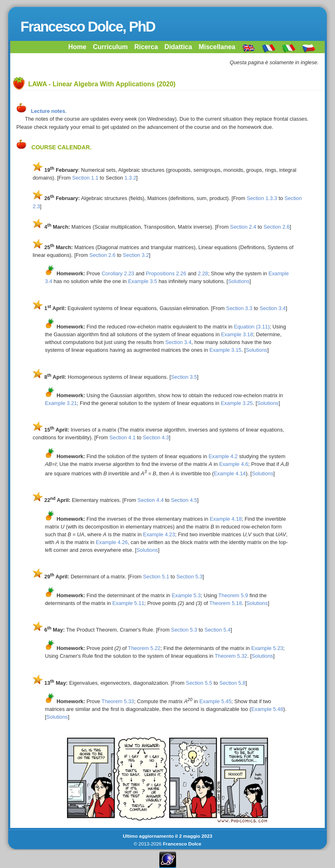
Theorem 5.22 (144, 648)
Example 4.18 (226, 519)
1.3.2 (130, 178)
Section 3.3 (239, 308)
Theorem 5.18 (226, 603)
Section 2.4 (243, 227)
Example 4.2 (223, 456)
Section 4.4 (151, 500)
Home (77, 47)
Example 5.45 (215, 701)
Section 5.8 (232, 683)
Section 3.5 (184, 377)
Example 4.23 (159, 534)
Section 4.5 (184, 500)
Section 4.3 (156, 437)
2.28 (203, 273)
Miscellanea (217, 47)
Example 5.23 (267, 648)
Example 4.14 (230, 473)
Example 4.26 (112, 542)
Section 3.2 (136, 255)
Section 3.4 (272, 308)
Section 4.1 (123, 437)
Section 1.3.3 (262, 198)
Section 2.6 (277, 227)
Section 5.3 (190, 577)
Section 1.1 (85, 178)
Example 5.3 (186, 595)
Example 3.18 (237, 334)
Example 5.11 (128, 603)
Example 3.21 (61, 403)
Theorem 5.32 (231, 656)
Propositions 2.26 (166, 273)
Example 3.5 (142, 281)
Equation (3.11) (252, 327)
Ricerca (146, 47)
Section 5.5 (199, 683)
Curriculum (110, 47)
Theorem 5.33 (118, 701)
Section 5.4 (217, 630)
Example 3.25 (237, 403)
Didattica (179, 47)
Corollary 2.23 (118, 273)
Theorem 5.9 (233, 595)
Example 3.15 (226, 350)
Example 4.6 (233, 464)
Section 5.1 (156, 577)
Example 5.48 (267, 709)
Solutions (239, 281)
